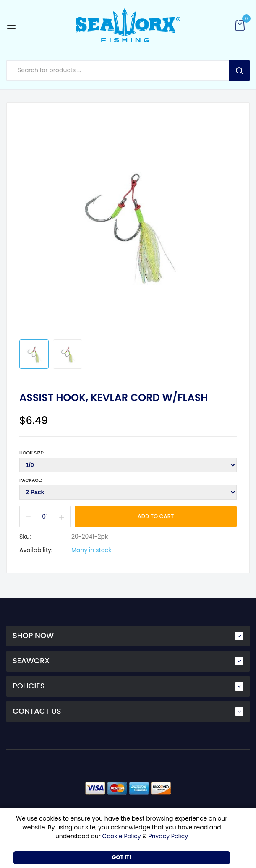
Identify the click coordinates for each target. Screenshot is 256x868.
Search (239, 70)
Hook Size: (32, 453)
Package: (31, 480)
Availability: (36, 550)
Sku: (25, 537)
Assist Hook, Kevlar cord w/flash (114, 398)
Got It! (121, 857)
